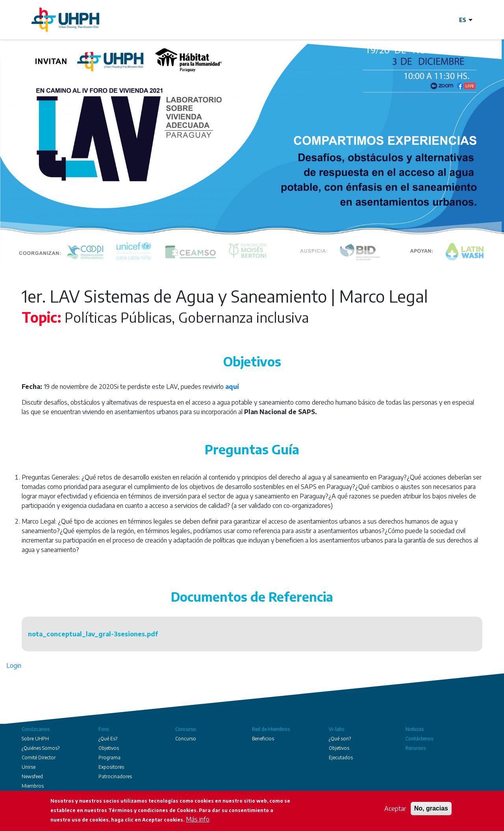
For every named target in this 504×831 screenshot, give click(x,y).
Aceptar (395, 809)
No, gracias (431, 809)
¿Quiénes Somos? (41, 748)
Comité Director (39, 758)
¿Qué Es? (108, 739)
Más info (198, 820)
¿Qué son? (340, 739)
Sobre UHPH (35, 739)
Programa (109, 758)
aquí (232, 387)
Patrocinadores (115, 776)
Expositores (111, 767)
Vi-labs (336, 729)
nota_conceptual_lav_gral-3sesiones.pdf (93, 634)
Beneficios (263, 739)
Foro (104, 729)
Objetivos (109, 748)
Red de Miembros (271, 729)
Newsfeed (32, 776)
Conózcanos (36, 729)
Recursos (416, 748)
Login (14, 666)
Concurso (186, 729)
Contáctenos (419, 739)
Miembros (33, 786)
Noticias (415, 729)
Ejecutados (341, 758)
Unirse (29, 767)
